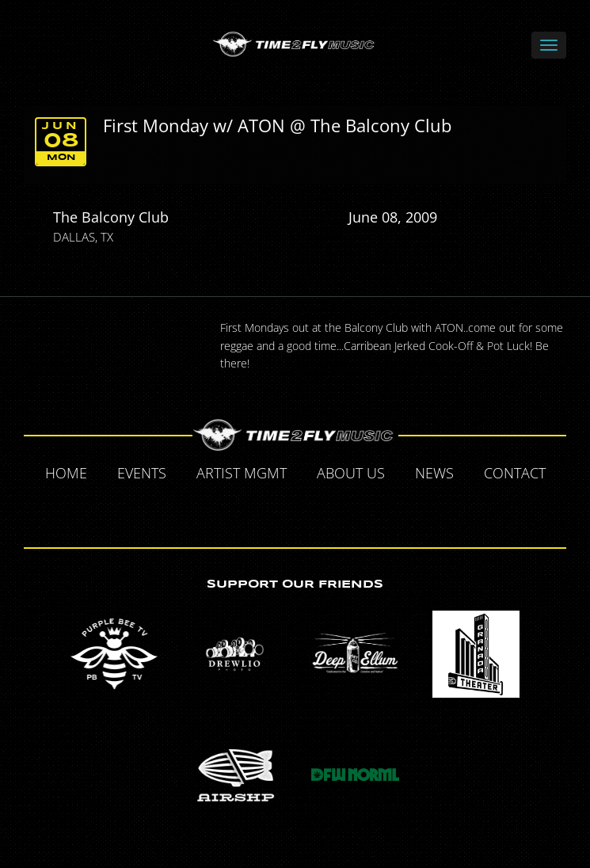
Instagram (351, 511)
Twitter (278, 511)
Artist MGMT (242, 473)
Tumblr (314, 511)
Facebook (242, 511)
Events (142, 473)
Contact (515, 473)
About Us (351, 473)
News (434, 473)
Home (66, 473)
